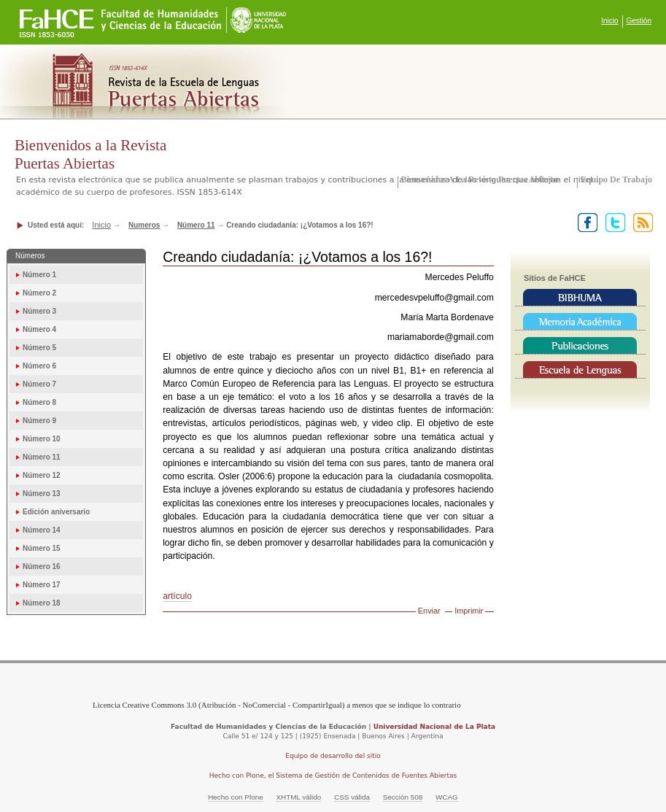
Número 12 (42, 475)
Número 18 (42, 603)
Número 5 (39, 348)
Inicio (609, 21)
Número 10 (42, 439)
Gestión (639, 21)
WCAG (447, 797)
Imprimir (469, 611)
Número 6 (39, 366)
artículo (177, 596)
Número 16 (42, 567)
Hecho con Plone (236, 797)
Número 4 (39, 329)
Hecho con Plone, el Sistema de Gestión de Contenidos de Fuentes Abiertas (333, 776)
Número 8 (39, 402)
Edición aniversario (56, 512)
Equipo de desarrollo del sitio (333, 756)
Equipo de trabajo (616, 179)
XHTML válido (298, 797)
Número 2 (39, 293)
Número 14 (42, 530)
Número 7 (39, 384)
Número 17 (42, 585)
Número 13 (42, 494)
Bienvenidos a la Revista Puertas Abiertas (481, 179)
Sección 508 (403, 797)
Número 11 (196, 225)
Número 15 (42, 548)
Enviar (429, 611)
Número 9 (39, 421)
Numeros (144, 225)
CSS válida (352, 797)
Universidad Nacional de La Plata (434, 727)
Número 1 (39, 275)
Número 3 (39, 311)
